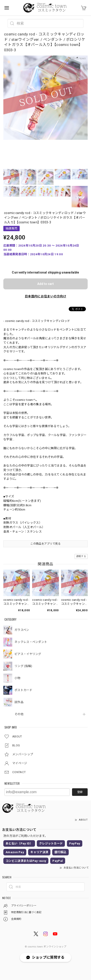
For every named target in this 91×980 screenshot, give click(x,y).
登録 (80, 792)
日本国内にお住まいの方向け (45, 296)
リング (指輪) (23, 666)
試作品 (19, 702)
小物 (18, 678)
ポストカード (23, 690)
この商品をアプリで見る (45, 544)
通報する (81, 556)
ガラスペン (22, 630)
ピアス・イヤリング (28, 654)
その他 (19, 714)
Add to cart (45, 284)
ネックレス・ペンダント (31, 642)
